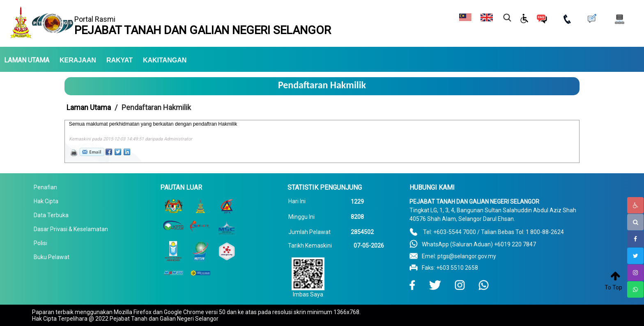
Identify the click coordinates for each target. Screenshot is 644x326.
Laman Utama (89, 107)
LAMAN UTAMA (27, 60)
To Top (613, 287)
